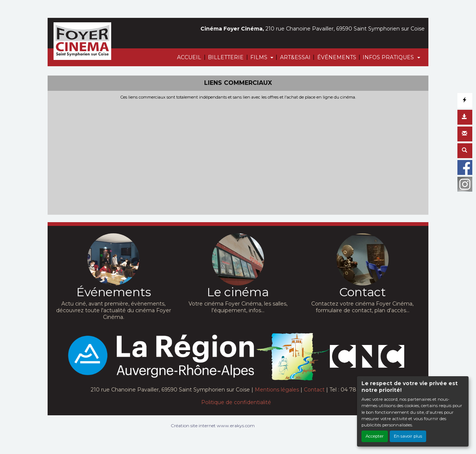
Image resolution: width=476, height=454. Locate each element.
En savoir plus (408, 436)
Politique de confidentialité (236, 402)
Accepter (375, 436)
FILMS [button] (260, 57)
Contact (314, 390)
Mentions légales (277, 390)
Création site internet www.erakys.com (213, 426)
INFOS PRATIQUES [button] (389, 57)
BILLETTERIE (226, 57)
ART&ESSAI (295, 57)
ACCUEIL (189, 57)
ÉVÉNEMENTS (337, 57)
